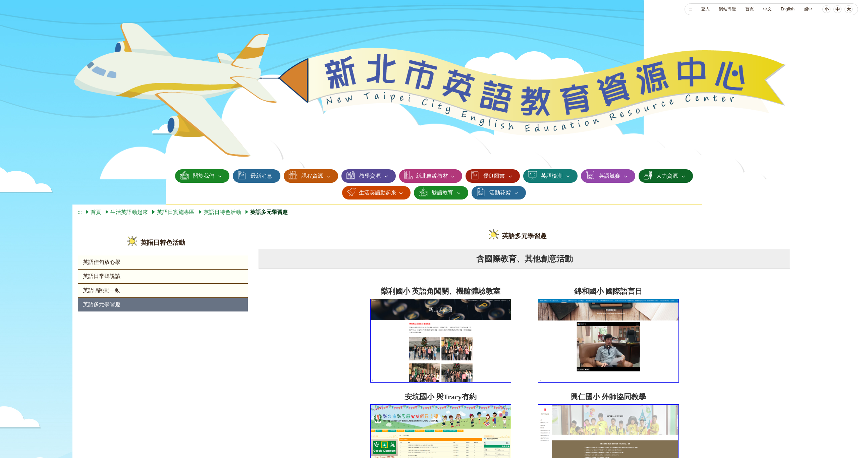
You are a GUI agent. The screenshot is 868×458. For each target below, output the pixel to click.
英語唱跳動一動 (102, 290)
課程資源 (312, 176)
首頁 (750, 9)
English (788, 9)
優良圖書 (494, 176)
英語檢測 (552, 176)
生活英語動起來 (378, 193)
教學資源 (370, 176)
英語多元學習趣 (102, 304)
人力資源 (667, 176)
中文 (767, 9)
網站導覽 (727, 9)
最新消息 (261, 176)
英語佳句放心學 (102, 262)
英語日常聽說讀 (102, 276)
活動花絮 (500, 193)
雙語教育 (442, 193)
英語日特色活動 (222, 212)
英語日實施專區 (176, 212)
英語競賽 (609, 176)
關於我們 (204, 176)
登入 (705, 9)
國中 (808, 9)
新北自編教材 (432, 176)
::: (690, 9)
